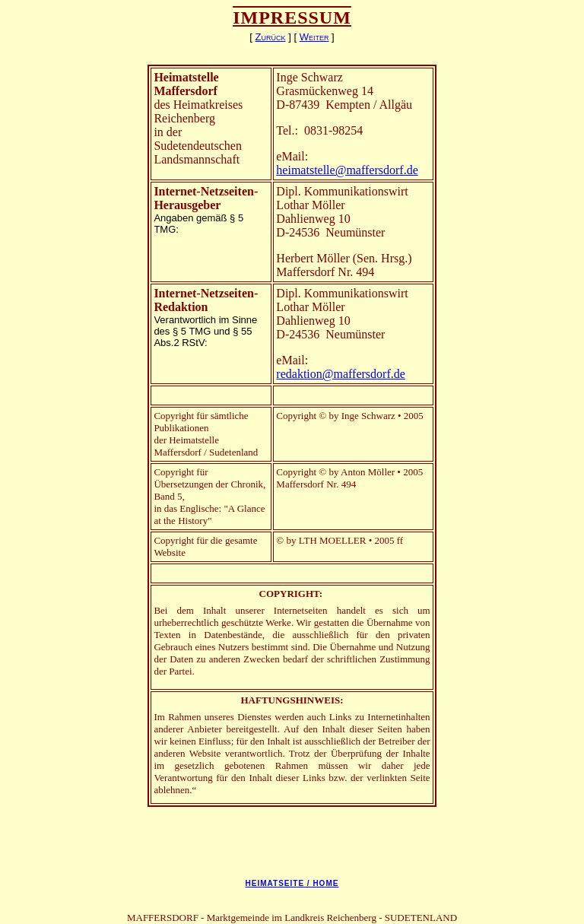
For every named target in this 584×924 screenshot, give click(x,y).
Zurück (271, 37)
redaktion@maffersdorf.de (340, 374)
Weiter (314, 37)
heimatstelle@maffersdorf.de (347, 170)
